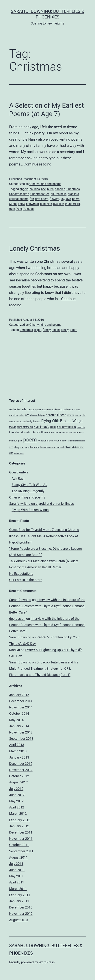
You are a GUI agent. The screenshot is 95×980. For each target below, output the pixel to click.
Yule (19, 209)
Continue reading (37, 164)
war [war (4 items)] (11, 453)
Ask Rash (18, 478)
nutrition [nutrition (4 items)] (13, 441)
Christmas (73, 189)
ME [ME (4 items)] (70, 433)
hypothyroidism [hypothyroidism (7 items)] (66, 427)
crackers (73, 194)
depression (17, 619)
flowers (55, 199)
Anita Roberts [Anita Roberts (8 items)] (18, 409)
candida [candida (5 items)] (13, 415)
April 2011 (17, 882)
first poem (42, 199)
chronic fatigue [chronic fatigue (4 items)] (38, 415)
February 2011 (20, 895)
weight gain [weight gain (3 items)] (19, 453)
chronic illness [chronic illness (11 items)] (56, 415)
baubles (35, 189)
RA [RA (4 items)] (39, 441)
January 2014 (19, 726)
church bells (59, 194)
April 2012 (17, 807)
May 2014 (16, 720)
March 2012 (18, 813)
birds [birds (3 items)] (78, 410)
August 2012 (18, 782)
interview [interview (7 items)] (15, 432)
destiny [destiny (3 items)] (78, 415)
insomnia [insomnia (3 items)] (81, 427)
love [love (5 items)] (51, 433)
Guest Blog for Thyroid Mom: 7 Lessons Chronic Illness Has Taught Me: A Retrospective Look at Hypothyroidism (44, 536)
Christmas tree (40, 194)
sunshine (46, 204)
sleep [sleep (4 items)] (17, 447)
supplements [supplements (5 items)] (32, 447)
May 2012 (16, 801)
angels (24, 189)
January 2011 (19, 901)
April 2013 (17, 745)
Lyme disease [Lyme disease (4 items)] (61, 433)
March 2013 (18, 751)
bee (43, 189)
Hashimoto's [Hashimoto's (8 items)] (41, 427)
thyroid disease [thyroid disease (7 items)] (75, 447)
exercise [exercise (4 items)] (22, 421)
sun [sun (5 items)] (22, 447)
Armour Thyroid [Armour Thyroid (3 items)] (34, 410)
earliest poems (19, 199)
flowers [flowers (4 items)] (37, 421)
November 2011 (21, 839)
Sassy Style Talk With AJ (29, 485)
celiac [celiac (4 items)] (21, 415)
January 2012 (19, 826)
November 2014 (21, 707)
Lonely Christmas (35, 249)
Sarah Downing (20, 600)
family (47, 330)
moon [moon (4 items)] (76, 433)
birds (50, 189)
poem (76, 199)
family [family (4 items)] (29, 421)
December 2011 (21, 832)
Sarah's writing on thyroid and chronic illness (41, 504)
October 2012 (19, 776)
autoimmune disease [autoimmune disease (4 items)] (52, 410)
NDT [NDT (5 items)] (82, 433)
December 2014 (21, 701)
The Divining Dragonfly (28, 491)
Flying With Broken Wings (30, 510)
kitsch (56, 330)
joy (62, 199)
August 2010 (18, 920)
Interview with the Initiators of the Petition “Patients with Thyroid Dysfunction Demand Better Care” (47, 606)
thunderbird (72, 204)
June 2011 (17, 870)
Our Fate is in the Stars (26, 580)
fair (32, 199)
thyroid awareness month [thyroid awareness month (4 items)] (52, 447)
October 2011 (19, 845)
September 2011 (21, 851)
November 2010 (21, 914)
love (68, 199)
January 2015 (19, 695)
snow (21, 204)
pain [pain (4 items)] (20, 441)
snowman (33, 204)
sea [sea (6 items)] (11, 447)
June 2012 (17, 795)
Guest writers (19, 472)
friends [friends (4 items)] (13, 427)
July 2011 (16, 864)
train (12, 209)
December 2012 (21, 764)
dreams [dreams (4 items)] (13, 421)
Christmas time (19, 194)
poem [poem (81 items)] (30, 440)
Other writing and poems (45, 184)
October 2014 (19, 713)
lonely (65, 330)
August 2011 (18, 857)
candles (60, 189)
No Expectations (21, 574)
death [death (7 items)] (70, 415)
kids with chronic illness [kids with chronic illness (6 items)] (35, 432)
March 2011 (18, 889)
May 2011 (16, 876)
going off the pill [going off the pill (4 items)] (25, 427)
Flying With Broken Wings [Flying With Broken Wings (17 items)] (62, 421)
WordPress (47, 962)
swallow (58, 204)
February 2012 (20, 820)
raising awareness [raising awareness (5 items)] (51, 441)
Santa (13, 204)
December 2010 (21, 907)
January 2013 (19, 757)
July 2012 (16, 789)
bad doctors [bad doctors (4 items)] (69, 410)
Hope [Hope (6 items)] (53, 427)
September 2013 (21, 739)
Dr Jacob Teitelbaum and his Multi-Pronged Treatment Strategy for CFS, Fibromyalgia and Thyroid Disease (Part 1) (44, 668)
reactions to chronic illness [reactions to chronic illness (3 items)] (73, 441)
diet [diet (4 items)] (84, 415)
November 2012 (21, 770)
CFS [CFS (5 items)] (27, 415)
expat (38, 330)
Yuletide (28, 209)
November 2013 (21, 732)
